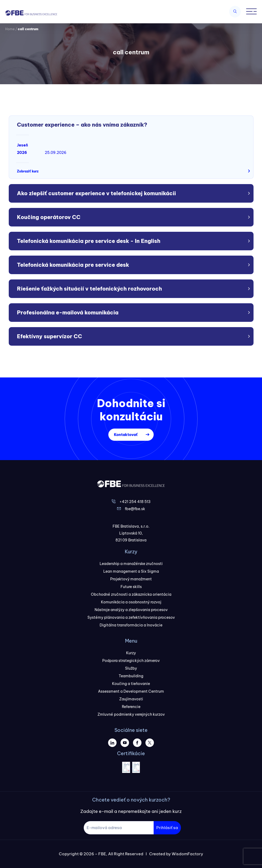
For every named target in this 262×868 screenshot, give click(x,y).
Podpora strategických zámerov (131, 661)
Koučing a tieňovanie (131, 684)
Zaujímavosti (131, 699)
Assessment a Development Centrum (131, 691)
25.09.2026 (56, 153)
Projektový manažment (131, 579)
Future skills (131, 587)
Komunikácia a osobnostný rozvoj (131, 602)
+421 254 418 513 (135, 502)
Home (10, 29)
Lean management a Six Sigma (131, 571)
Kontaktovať (126, 435)
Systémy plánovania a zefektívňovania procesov (131, 617)
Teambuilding (131, 676)
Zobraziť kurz (28, 171)
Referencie (131, 707)
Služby (131, 668)
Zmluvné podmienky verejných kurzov (131, 714)
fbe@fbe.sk (135, 509)
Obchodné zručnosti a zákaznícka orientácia (131, 594)
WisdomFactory (187, 854)
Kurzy (131, 653)
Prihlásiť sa (167, 828)
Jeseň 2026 (23, 149)
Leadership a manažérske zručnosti (131, 564)
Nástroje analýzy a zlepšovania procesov (131, 610)
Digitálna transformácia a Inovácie (131, 625)
